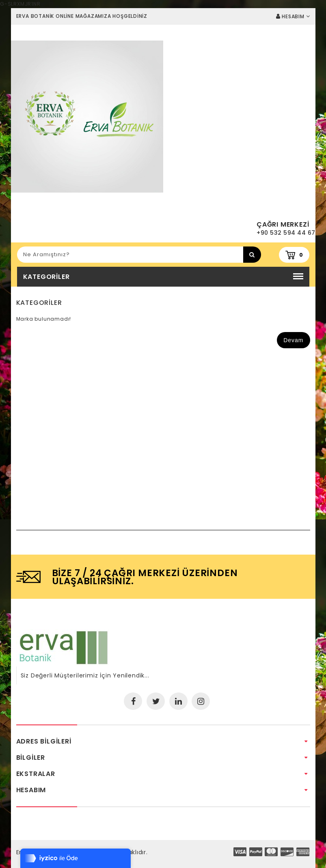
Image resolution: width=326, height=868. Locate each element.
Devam (293, 340)
